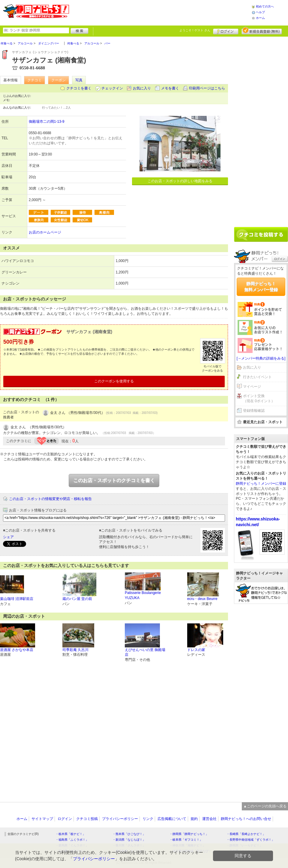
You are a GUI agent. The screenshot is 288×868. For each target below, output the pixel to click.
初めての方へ (265, 6)
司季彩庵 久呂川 (75, 650)
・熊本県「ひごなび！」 (129, 834)
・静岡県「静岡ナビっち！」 (189, 834)
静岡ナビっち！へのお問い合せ (246, 819)
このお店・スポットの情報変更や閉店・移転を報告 (50, 499)
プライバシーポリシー (120, 819)
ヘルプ (260, 12)
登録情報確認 (254, 411)
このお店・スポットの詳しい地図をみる (180, 181)
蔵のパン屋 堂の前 (77, 599)
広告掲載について (172, 819)
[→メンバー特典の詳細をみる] (261, 358)
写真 (79, 80)
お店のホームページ (45, 232)
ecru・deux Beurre (202, 599)
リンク (148, 819)
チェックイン (112, 88)
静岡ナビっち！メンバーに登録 (261, 484)
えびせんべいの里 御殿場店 (145, 652)
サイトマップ (42, 819)
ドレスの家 (196, 650)
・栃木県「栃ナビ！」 (70, 834)
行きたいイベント (257, 377)
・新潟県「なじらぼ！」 (129, 840)
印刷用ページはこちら (207, 88)
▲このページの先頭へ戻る (265, 806)
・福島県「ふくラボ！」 (72, 840)
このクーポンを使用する (114, 381)
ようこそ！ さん (195, 30)
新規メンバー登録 (262, 31)
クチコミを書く (79, 88)
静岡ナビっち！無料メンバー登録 (261, 287)
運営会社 (209, 819)
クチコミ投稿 (87, 819)
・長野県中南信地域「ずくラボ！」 (250, 840)
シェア (8, 537)
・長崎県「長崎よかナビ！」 (246, 834)
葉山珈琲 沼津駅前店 (17, 599)
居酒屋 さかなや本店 (17, 650)
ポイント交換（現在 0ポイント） (259, 398)
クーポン (58, 80)
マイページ (252, 387)
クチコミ (34, 80)
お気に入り (142, 88)
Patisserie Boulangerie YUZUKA (143, 595)
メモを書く (170, 88)
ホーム (260, 18)
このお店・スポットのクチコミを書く (114, 480)
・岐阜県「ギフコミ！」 (186, 840)
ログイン (226, 31)
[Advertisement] (160, 12)
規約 (194, 819)
